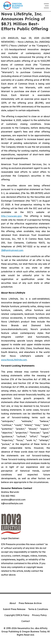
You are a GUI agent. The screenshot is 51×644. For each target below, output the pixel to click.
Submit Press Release (14, 609)
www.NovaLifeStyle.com (14, 360)
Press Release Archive (30, 603)
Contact (26, 621)
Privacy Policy (39, 615)
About (13, 603)
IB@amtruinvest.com (12, 250)
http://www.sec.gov (11, 216)
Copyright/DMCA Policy (17, 615)
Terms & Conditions (38, 609)
